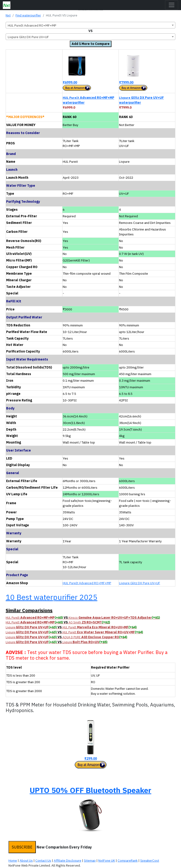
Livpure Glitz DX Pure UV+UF (140, 583)
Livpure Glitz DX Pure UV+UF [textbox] (28, 37)
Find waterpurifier (28, 15)
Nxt (8, 15)
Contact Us (43, 860)
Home (13, 860)
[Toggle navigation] (172, 5)
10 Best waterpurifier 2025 (51, 597)
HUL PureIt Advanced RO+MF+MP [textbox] (32, 25)
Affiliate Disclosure (68, 860)
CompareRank (128, 860)
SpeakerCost (150, 860)
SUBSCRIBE (22, 847)
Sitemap (90, 860)
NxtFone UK (107, 860)
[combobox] (90, 25)
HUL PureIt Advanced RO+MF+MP (87, 583)
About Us (26, 860)
